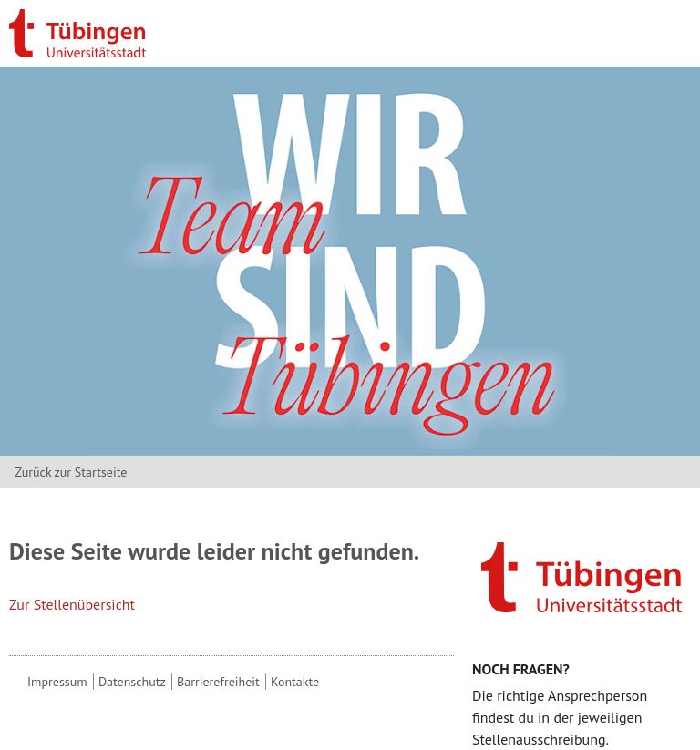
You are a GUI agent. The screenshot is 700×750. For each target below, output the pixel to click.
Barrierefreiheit (218, 682)
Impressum (57, 682)
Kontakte (295, 682)
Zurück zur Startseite (71, 472)
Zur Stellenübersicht (72, 604)
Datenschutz (132, 682)
